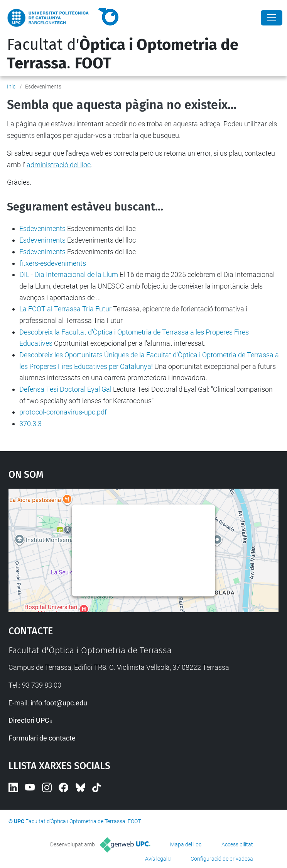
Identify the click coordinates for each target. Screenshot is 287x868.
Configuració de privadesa (222, 859)
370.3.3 (30, 424)
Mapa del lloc (186, 844)
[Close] (272, 18)
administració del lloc (59, 165)
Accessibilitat (237, 844)
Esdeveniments (42, 228)
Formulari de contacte (42, 738)
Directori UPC (29, 720)
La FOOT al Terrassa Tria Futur (65, 309)
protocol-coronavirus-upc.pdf (63, 412)
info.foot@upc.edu (59, 703)
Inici (12, 87)
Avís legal (156, 859)
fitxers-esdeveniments (53, 263)
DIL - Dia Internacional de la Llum (69, 274)
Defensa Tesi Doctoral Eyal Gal (65, 389)
